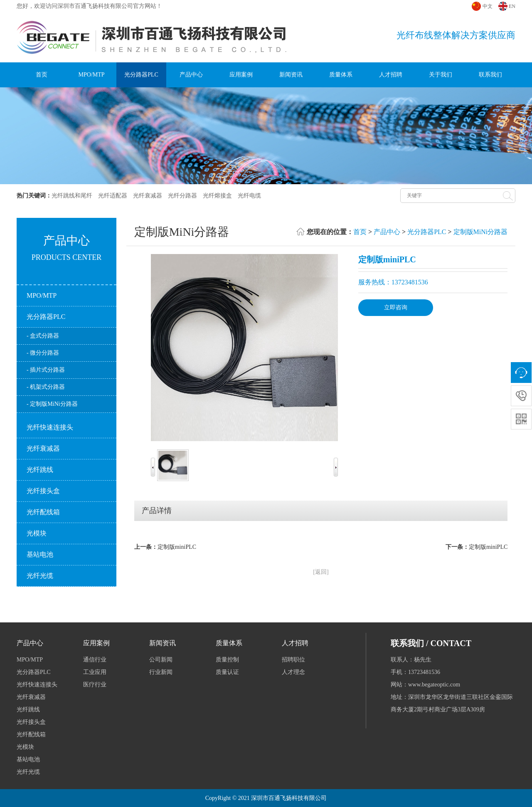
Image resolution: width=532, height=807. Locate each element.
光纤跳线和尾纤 (72, 196)
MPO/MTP (91, 75)
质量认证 (227, 672)
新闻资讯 (291, 75)
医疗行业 (95, 685)
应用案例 (241, 75)
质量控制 (227, 660)
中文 (488, 6)
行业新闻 (161, 672)
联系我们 (490, 75)
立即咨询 (396, 307)
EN (512, 6)
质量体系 (341, 75)
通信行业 (95, 660)
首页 (42, 75)
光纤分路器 (182, 196)
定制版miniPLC (177, 547)
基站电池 (40, 554)
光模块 (37, 533)
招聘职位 (293, 660)
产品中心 (191, 75)
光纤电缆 (249, 196)
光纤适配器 (113, 196)
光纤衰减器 (148, 196)
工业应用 (95, 672)
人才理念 (293, 672)
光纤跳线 (40, 470)
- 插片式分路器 (46, 370)
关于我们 (441, 75)
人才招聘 (391, 75)
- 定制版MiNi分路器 (52, 404)
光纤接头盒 (43, 491)
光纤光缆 (40, 576)
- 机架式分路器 (46, 387)
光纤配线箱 (43, 512)
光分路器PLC (141, 75)
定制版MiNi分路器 (481, 232)
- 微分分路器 (43, 353)
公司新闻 (161, 660)
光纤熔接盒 (217, 196)
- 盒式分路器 (43, 336)
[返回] (321, 572)
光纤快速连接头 (50, 427)
